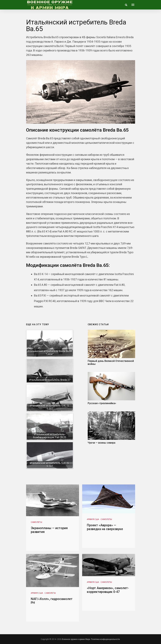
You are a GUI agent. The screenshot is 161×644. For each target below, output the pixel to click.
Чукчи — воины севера (102, 443)
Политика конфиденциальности (105, 639)
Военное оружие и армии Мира (76, 639)
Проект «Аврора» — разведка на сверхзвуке (105, 527)
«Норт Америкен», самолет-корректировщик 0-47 (108, 590)
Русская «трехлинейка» (102, 403)
